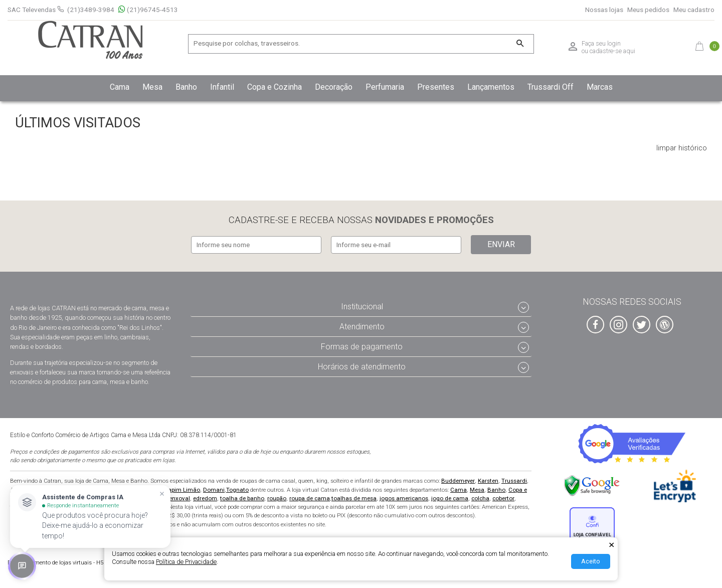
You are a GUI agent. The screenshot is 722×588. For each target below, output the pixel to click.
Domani (214, 488)
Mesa (477, 488)
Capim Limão (182, 488)
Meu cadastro (694, 10)
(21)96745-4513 (148, 10)
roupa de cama (310, 496)
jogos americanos (404, 496)
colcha (480, 496)
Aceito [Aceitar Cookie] (591, 561)
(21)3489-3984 (91, 10)
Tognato (237, 488)
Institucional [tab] (362, 305)
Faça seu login (601, 44)
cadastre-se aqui (612, 51)
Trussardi (514, 479)
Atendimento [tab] (362, 325)
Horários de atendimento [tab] (362, 365)
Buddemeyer (458, 479)
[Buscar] (520, 44)
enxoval (179, 496)
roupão (277, 496)
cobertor (503, 496)
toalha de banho (242, 496)
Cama (459, 488)
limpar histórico (682, 148)
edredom (205, 496)
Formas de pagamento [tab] (362, 345)
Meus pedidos (648, 10)
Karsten (488, 479)
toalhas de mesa (354, 496)
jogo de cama (450, 496)
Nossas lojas (604, 10)
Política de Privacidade (186, 562)
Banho (496, 488)
